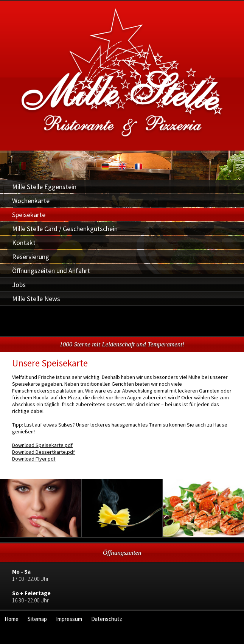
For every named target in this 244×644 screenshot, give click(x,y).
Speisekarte (29, 215)
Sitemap (37, 619)
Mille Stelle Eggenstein (44, 187)
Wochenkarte (31, 201)
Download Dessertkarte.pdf (44, 452)
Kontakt (24, 243)
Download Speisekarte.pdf (42, 445)
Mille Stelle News (36, 299)
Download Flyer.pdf (34, 459)
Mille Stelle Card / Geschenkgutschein (65, 229)
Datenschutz (107, 619)
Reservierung (31, 257)
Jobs (19, 285)
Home (12, 619)
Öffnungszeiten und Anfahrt (51, 271)
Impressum (69, 619)
